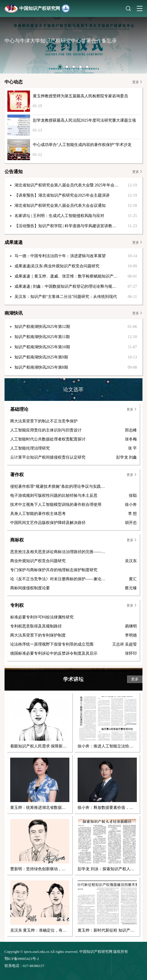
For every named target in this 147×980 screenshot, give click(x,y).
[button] (60, 67)
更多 (136, 82)
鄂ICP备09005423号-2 (22, 959)
